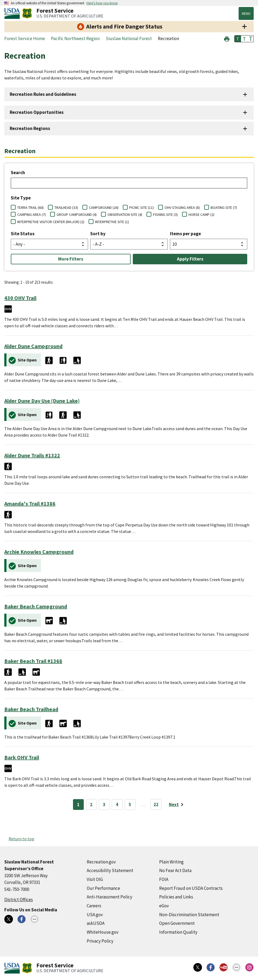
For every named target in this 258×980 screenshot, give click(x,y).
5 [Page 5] (130, 805)
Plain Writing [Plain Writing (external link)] (171, 862)
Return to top (21, 839)
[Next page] (177, 805)
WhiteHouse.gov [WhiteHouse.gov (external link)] (103, 932)
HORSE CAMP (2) (201, 215)
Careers (94, 906)
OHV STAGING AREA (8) (182, 208)
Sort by (98, 234)
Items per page (185, 234)
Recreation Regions (30, 128)
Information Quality (178, 932)
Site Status (23, 234)
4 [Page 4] (117, 805)
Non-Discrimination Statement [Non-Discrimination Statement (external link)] (189, 915)
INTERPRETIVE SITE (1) (112, 222)
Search (18, 173)
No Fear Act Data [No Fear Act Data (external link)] (175, 870)
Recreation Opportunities (37, 112)
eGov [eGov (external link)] (164, 906)
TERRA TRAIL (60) (30, 208)
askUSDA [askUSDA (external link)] (96, 923)
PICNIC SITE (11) (142, 208)
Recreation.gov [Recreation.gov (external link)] (101, 862)
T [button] (238, 39)
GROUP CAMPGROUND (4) (77, 215)
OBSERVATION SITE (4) (125, 215)
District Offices (19, 900)
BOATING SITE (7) (224, 208)
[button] (227, 38)
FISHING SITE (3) (165, 215)
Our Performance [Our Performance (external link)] (103, 888)
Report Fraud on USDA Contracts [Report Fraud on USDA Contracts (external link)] (191, 888)
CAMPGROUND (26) (104, 208)
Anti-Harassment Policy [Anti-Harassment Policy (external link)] (109, 897)
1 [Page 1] (78, 805)
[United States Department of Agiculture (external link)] (13, 13)
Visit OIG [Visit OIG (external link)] (95, 879)
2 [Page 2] (91, 805)
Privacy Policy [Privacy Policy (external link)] (100, 941)
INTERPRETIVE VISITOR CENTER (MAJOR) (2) (51, 222)
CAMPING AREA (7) (32, 215)
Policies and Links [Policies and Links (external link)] (176, 897)
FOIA (164, 879)
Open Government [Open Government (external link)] (177, 923)
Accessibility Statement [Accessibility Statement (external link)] (110, 870)
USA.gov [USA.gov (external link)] (95, 915)
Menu (246, 13)
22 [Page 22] (156, 805)
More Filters (71, 259)
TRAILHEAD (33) (66, 208)
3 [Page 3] (104, 805)
